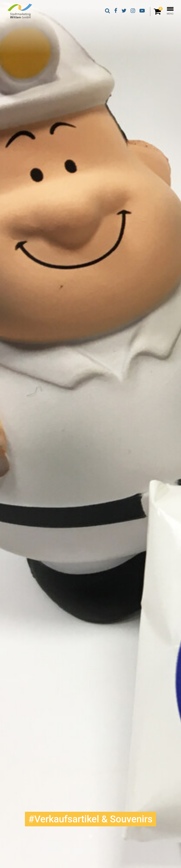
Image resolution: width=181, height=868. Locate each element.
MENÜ (170, 11)
